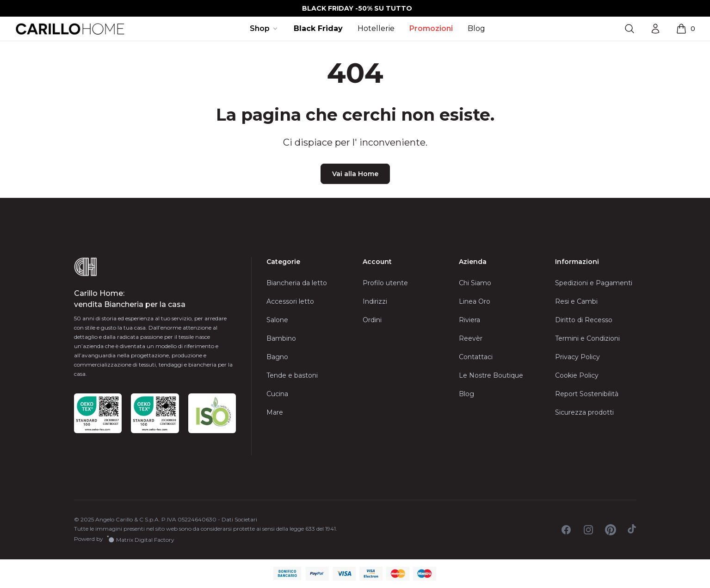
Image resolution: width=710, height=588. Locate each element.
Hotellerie (376, 28)
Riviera (469, 320)
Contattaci (476, 357)
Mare (275, 412)
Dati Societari (239, 519)
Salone (277, 320)
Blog (476, 28)
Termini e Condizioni (587, 338)
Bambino (281, 338)
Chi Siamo (475, 283)
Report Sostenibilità (587, 394)
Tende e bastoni (292, 375)
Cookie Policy (577, 375)
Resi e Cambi (576, 301)
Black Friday (318, 28)
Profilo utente (385, 283)
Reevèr (471, 338)
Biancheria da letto (297, 283)
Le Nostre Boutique (491, 375)
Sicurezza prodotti (584, 412)
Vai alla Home (355, 174)
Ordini (372, 320)
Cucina (277, 394)
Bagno (277, 357)
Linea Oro (475, 301)
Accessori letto (290, 301)
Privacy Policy (577, 357)
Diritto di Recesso (584, 320)
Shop (264, 28)
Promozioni (431, 28)
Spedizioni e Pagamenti (594, 283)
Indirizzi (375, 301)
